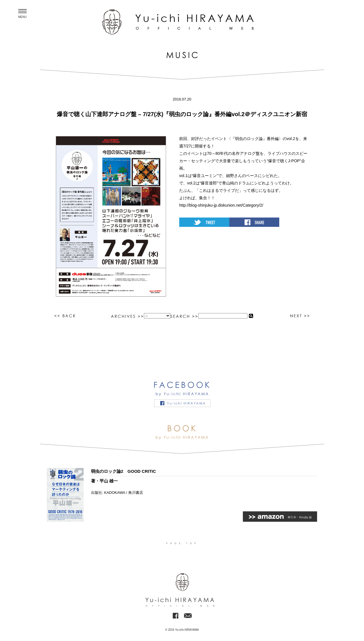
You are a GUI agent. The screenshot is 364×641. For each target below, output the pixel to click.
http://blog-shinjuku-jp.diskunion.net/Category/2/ (221, 205)
